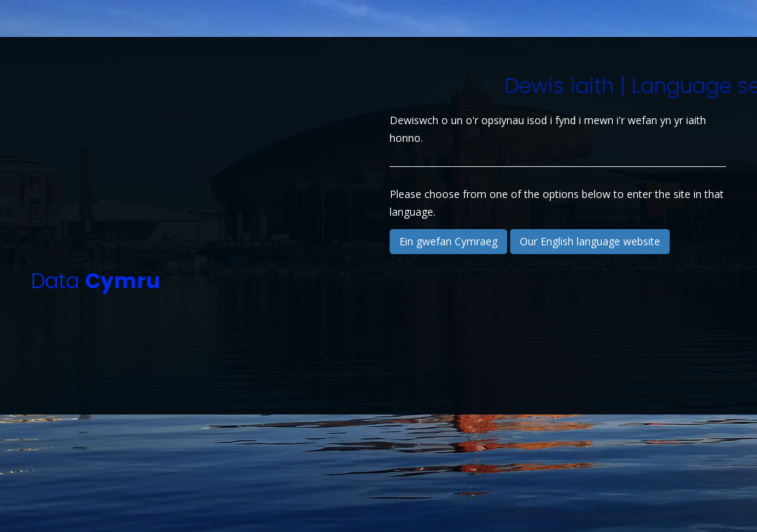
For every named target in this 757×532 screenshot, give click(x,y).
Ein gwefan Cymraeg (448, 241)
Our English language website (590, 241)
